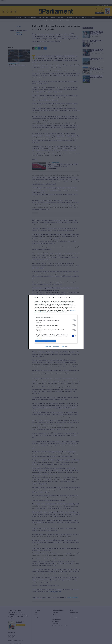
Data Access (56, 346)
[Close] (81, 298)
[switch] (74, 320)
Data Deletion (48, 346)
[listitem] (56, 317)
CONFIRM (46, 341)
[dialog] (56, 322)
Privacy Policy (64, 346)
